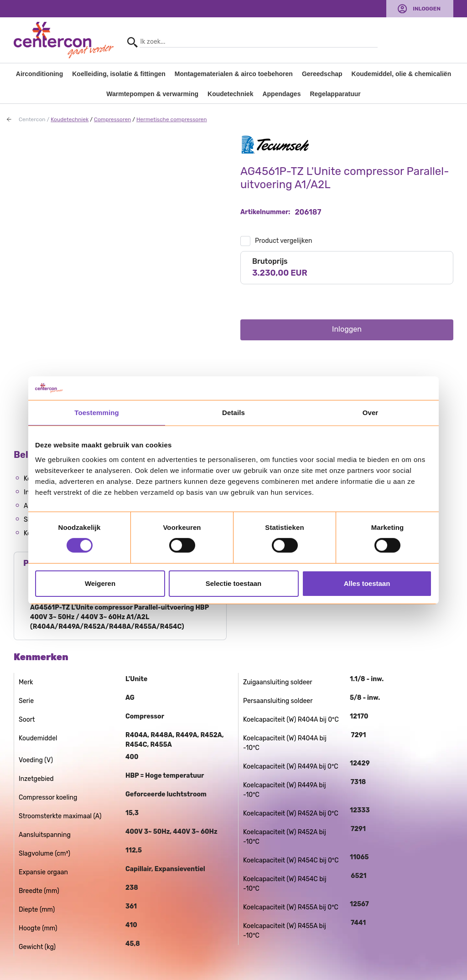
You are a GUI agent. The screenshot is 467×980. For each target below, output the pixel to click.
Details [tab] (233, 413)
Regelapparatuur (335, 94)
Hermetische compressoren (172, 119)
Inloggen (427, 9)
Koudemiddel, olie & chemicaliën (402, 74)
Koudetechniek (230, 94)
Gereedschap (322, 74)
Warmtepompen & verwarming (152, 94)
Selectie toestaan (234, 583)
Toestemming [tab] (97, 413)
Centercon (32, 119)
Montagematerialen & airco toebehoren (234, 74)
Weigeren (100, 583)
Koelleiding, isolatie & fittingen (119, 74)
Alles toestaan (367, 583)
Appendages (281, 94)
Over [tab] (371, 413)
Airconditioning (39, 74)
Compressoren (112, 119)
